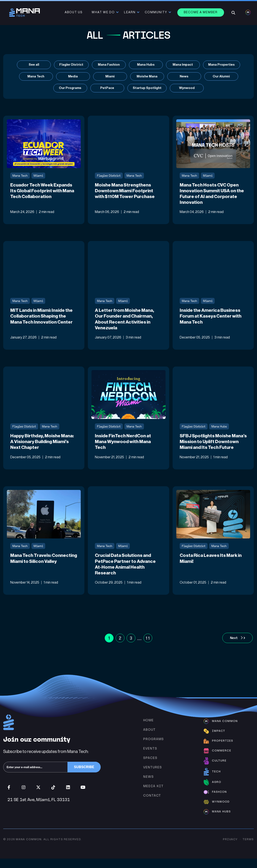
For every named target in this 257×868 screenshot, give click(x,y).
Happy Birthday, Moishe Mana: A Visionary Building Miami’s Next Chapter (43, 444)
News (184, 77)
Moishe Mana (147, 77)
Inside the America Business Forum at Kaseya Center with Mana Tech (212, 318)
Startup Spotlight (147, 89)
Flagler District (71, 65)
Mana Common (29, 848)
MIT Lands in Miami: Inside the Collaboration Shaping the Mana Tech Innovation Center (43, 318)
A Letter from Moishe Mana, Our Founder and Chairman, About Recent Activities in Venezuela (125, 321)
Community (156, 12)
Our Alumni (221, 77)
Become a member (201, 12)
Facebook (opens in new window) (9, 797)
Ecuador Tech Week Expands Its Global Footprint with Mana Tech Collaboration (43, 192)
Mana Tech (36, 77)
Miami (110, 77)
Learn (130, 12)
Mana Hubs (146, 65)
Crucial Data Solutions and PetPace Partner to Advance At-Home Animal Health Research (127, 573)
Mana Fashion (109, 65)
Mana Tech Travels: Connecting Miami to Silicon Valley (41, 570)
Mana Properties (222, 65)
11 (148, 647)
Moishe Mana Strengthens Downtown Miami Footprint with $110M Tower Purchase (126, 192)
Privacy (230, 848)
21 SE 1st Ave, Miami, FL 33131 (39, 809)
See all (33, 65)
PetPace (107, 89)
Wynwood (187, 89)
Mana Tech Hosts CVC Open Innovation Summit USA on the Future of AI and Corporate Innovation (213, 195)
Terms (248, 848)
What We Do (104, 12)
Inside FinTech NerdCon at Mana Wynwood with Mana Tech (124, 444)
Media (73, 77)
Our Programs (70, 89)
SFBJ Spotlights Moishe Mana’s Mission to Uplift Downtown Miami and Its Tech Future (212, 447)
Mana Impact (183, 65)
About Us (74, 12)
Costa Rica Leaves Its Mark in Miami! (212, 567)
